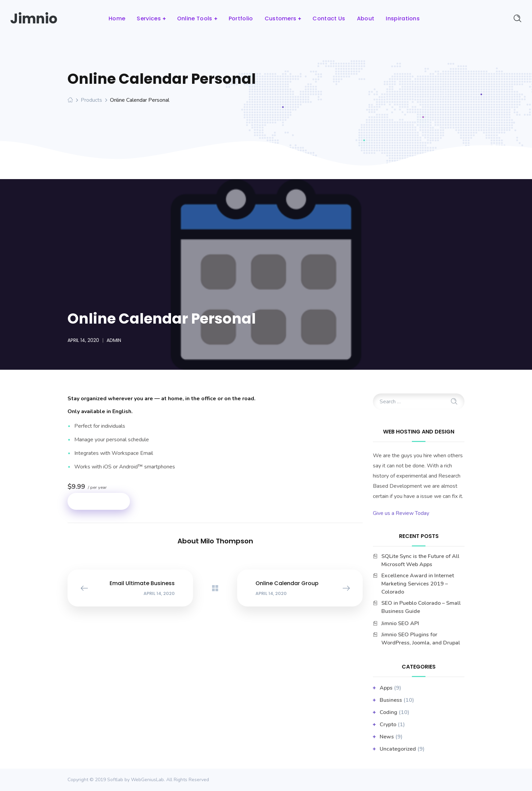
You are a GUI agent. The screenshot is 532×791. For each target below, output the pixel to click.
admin (114, 340)
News (387, 737)
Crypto (388, 725)
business (391, 700)
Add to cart (99, 501)
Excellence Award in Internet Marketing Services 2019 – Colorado (418, 584)
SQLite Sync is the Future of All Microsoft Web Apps (420, 560)
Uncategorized (398, 749)
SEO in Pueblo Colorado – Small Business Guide (421, 607)
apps (386, 688)
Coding (388, 712)
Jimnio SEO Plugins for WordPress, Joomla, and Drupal (421, 639)
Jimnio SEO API (400, 623)
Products (91, 100)
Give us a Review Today (401, 513)
